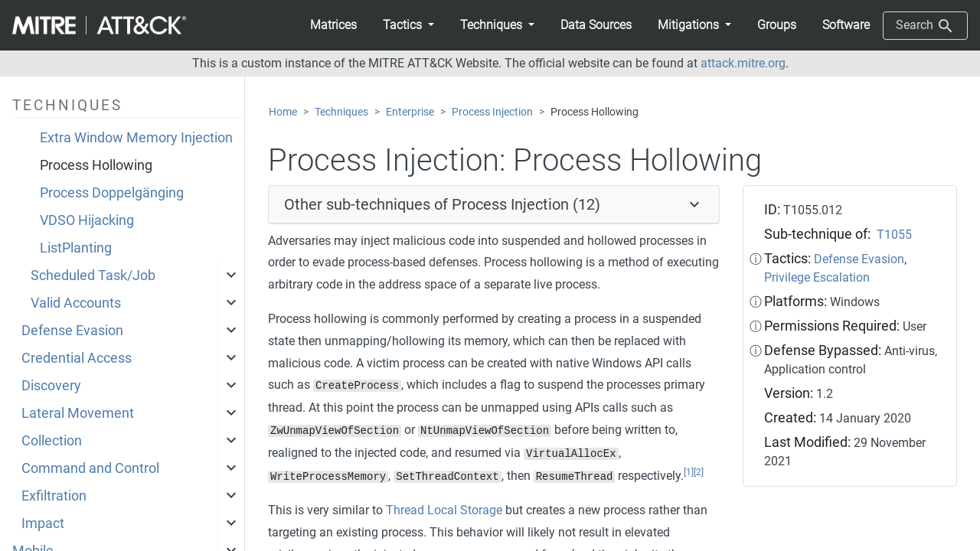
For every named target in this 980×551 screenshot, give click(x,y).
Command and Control (90, 468)
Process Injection (492, 112)
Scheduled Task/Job (93, 275)
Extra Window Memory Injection (136, 138)
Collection (52, 441)
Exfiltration (54, 496)
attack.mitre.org (743, 63)
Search (925, 26)
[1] (689, 472)
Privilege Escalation (817, 277)
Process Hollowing (96, 165)
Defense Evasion (72, 331)
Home (283, 112)
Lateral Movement (78, 413)
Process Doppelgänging (112, 193)
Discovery (51, 386)
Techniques (341, 112)
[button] (408, 25)
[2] (699, 472)
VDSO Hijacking (87, 220)
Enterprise (410, 112)
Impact (43, 523)
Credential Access (77, 358)
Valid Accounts (76, 303)
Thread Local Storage (444, 510)
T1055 (894, 235)
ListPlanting (76, 248)
